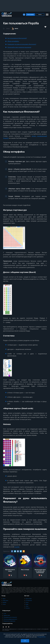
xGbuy (27, 606)
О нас (5, 614)
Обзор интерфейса (13, 41)
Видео (27, 604)
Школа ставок (29, 599)
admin (16, 29)
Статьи (4, 604)
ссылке (17, 547)
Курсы (4, 599)
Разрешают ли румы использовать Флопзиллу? (22, 44)
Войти (40, 15)
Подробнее (42, 637)
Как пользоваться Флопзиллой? (17, 38)
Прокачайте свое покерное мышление (19, 47)
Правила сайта (7, 615)
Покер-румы (5, 601)
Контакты (28, 608)
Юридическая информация (9, 621)
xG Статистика (29, 601)
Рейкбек (4, 603)
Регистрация (30, 15)
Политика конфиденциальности (10, 619)
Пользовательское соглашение (10, 617)
